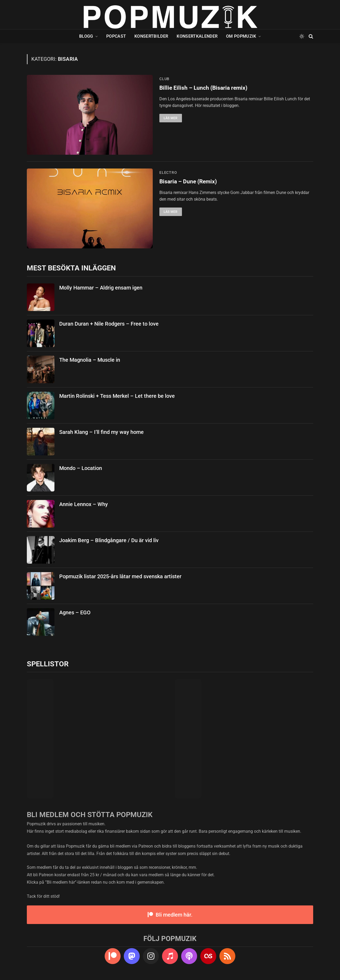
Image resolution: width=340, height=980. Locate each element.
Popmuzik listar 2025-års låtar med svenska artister (120, 576)
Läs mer (171, 118)
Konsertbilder (151, 36)
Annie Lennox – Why (84, 504)
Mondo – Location (81, 468)
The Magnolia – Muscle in (90, 360)
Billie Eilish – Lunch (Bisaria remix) (203, 88)
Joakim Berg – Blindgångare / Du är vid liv (109, 540)
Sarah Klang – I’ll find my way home (101, 432)
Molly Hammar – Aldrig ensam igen (101, 288)
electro (168, 172)
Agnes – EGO (75, 612)
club (164, 79)
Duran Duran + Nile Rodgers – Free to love (109, 324)
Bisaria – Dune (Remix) (188, 182)
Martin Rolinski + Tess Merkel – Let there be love (117, 396)
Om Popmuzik (241, 36)
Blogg (86, 36)
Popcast (116, 36)
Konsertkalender (197, 36)
